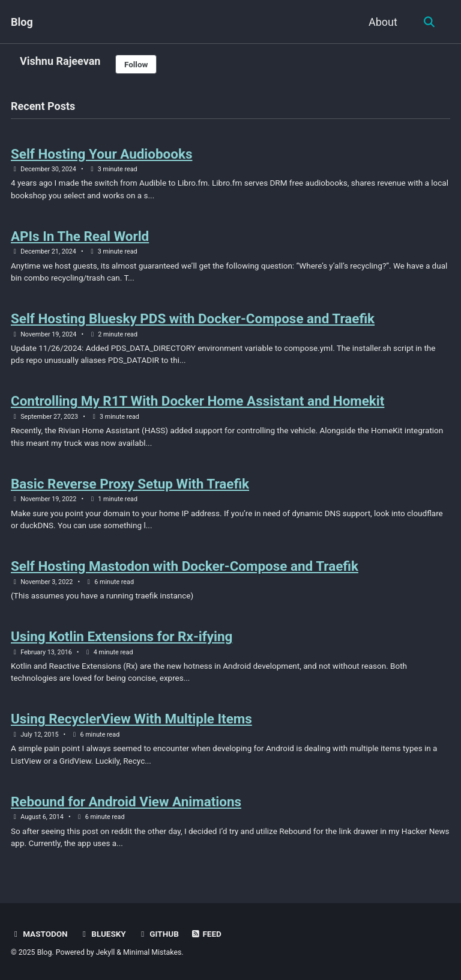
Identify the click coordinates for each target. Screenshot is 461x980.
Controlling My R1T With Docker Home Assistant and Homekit (198, 401)
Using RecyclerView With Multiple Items (132, 719)
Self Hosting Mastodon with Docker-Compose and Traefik (185, 566)
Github (158, 934)
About (383, 22)
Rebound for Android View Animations (126, 802)
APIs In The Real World (80, 236)
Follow (136, 64)
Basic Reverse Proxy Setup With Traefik (130, 484)
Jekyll (106, 952)
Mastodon (39, 934)
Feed (206, 934)
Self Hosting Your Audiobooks (102, 154)
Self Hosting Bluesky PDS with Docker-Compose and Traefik (193, 318)
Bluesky (103, 934)
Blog (22, 22)
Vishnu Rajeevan (60, 61)
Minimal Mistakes (152, 952)
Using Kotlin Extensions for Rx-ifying (122, 636)
